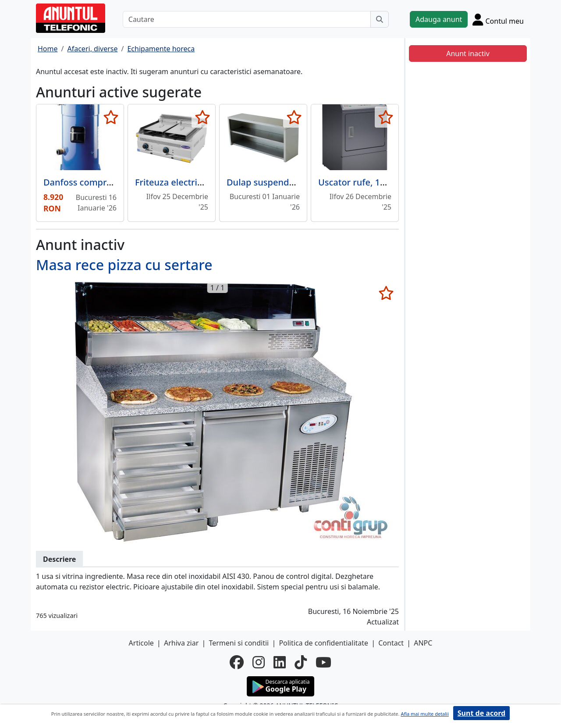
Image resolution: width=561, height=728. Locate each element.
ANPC (423, 643)
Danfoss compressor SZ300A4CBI (112, 182)
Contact (391, 643)
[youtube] (323, 662)
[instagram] (259, 662)
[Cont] (498, 19)
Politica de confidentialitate (323, 643)
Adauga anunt (439, 19)
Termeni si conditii (239, 643)
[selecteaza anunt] (111, 117)
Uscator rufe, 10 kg (358, 182)
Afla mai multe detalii (424, 714)
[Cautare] (247, 19)
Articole (141, 643)
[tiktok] (301, 662)
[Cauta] (380, 19)
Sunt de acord (481, 713)
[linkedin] (280, 662)
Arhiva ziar (181, 643)
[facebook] (237, 662)
